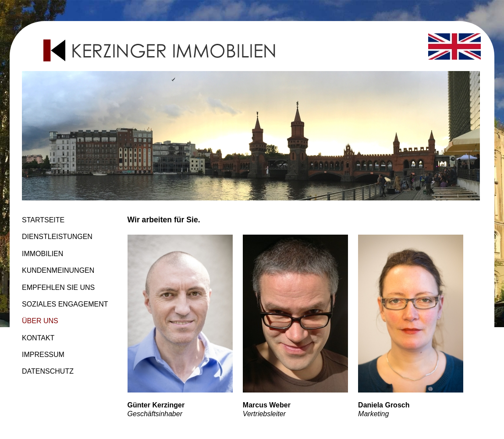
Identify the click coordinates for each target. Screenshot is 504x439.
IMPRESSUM (43, 355)
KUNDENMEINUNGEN (58, 270)
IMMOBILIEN (43, 254)
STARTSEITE (43, 220)
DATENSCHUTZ (48, 371)
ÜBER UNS (40, 321)
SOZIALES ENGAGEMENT (65, 304)
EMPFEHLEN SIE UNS (58, 287)
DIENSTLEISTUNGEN (57, 237)
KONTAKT (38, 338)
